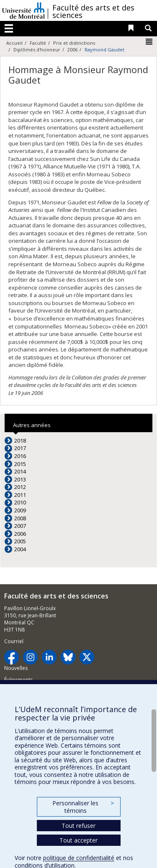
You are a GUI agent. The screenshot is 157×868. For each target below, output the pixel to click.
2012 (20, 487)
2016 (20, 456)
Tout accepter (78, 840)
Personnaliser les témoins (83, 807)
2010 (20, 502)
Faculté (38, 43)
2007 (20, 526)
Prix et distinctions (74, 43)
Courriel (14, 641)
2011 (20, 495)
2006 (72, 50)
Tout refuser (78, 826)
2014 (20, 471)
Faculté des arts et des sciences (93, 11)
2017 (20, 448)
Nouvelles (16, 668)
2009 (20, 510)
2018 (20, 440)
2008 (20, 518)
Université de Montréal (23, 10)
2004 (20, 549)
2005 (20, 541)
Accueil (14, 43)
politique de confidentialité (79, 858)
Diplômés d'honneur (37, 50)
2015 (20, 464)
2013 (20, 479)
